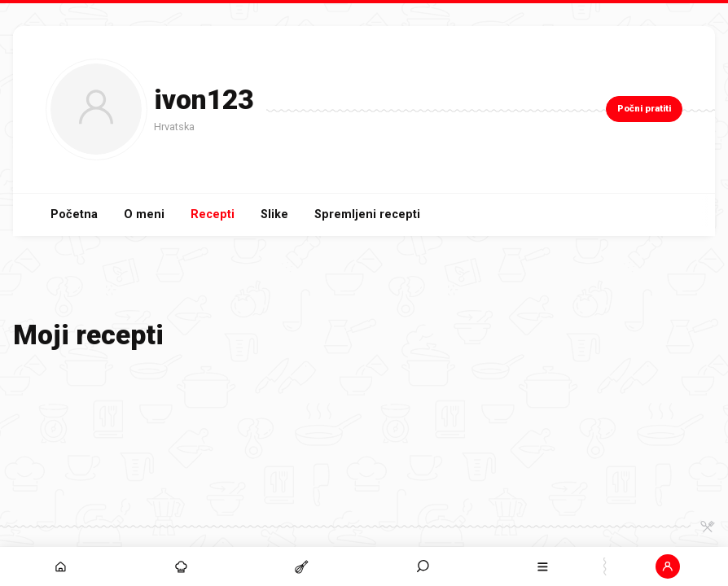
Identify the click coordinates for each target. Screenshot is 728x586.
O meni (144, 214)
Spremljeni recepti (367, 214)
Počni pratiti (644, 109)
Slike (274, 214)
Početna (74, 214)
